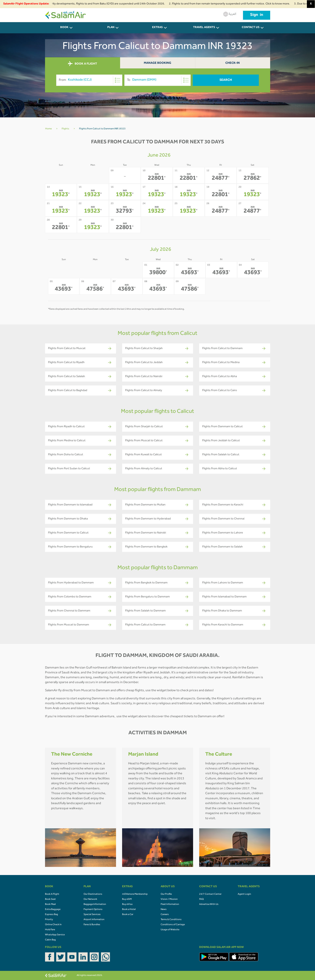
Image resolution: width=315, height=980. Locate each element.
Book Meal (50, 904)
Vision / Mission (169, 899)
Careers (165, 915)
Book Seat (50, 899)
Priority (49, 920)
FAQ (201, 899)
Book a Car (128, 915)
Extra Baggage (53, 910)
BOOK (64, 28)
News (164, 910)
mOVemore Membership (135, 894)
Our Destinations (93, 894)
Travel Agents (204, 28)
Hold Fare (50, 930)
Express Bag (52, 915)
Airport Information (94, 920)
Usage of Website (170, 930)
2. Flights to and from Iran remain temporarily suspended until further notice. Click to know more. (235, 4)
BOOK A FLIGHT (82, 64)
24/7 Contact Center (210, 894)
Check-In (233, 63)
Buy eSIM (127, 899)
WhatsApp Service (55, 935)
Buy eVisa (127, 904)
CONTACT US (251, 28)
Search (226, 80)
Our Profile (166, 894)
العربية (230, 14)
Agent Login (244, 894)
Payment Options (93, 910)
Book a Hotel (129, 910)
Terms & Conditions (171, 920)
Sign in (257, 15)
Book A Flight (52, 894)
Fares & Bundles (92, 925)
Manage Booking (157, 63)
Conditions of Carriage (173, 925)
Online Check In (53, 925)
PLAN (111, 28)
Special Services (92, 915)
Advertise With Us (209, 904)
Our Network (90, 899)
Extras (157, 28)
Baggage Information (95, 904)
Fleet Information (170, 904)
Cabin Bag (50, 940)
